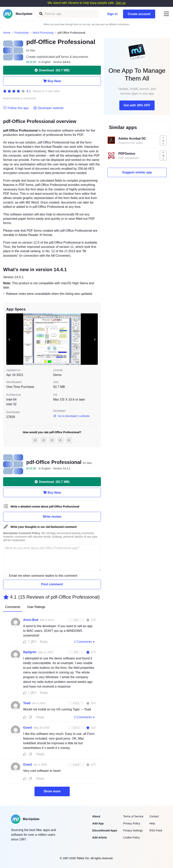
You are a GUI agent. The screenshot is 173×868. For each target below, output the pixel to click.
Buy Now (52, 81)
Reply (44, 642)
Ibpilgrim (30, 652)
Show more (52, 791)
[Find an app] (41, 14)
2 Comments (85, 717)
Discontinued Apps (105, 830)
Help (152, 823)
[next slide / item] (95, 339)
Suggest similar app (137, 172)
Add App (98, 823)
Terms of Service (133, 816)
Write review (52, 517)
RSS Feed (156, 830)
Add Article (100, 838)
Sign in (112, 14)
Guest (28, 728)
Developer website (48, 108)
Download (52, 70)
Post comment (52, 584)
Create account (139, 14)
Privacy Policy (132, 823)
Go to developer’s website (72, 416)
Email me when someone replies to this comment (43, 576)
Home (7, 33)
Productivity (22, 33)
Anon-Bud (31, 620)
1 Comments (85, 642)
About (96, 816)
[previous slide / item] (9, 339)
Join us (121, 3)
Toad (27, 703)
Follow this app (16, 108)
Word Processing (43, 33)
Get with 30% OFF (137, 105)
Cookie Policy (131, 838)
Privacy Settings (133, 830)
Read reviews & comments (19, 98)
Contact (154, 816)
